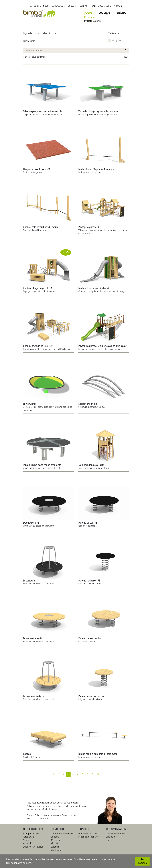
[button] (34, 33)
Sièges (26, 840)
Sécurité (54, 843)
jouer (89, 13)
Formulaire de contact (89, 834)
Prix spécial (117, 41)
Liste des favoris (101, 6)
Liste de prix (112, 837)
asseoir (123, 13)
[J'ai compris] (142, 861)
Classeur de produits (115, 834)
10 (98, 774)
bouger (105, 13)
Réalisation (56, 840)
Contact (84, 6)
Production (28, 843)
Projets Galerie (92, 21)
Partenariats (58, 6)
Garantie (55, 847)
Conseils (72, 6)
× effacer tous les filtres (34, 57)
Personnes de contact (88, 837)
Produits (89, 17)
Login (118, 6)
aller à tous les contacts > (38, 819)
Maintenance (57, 850)
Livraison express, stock (34, 847)
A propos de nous (39, 6)
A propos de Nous (31, 834)
